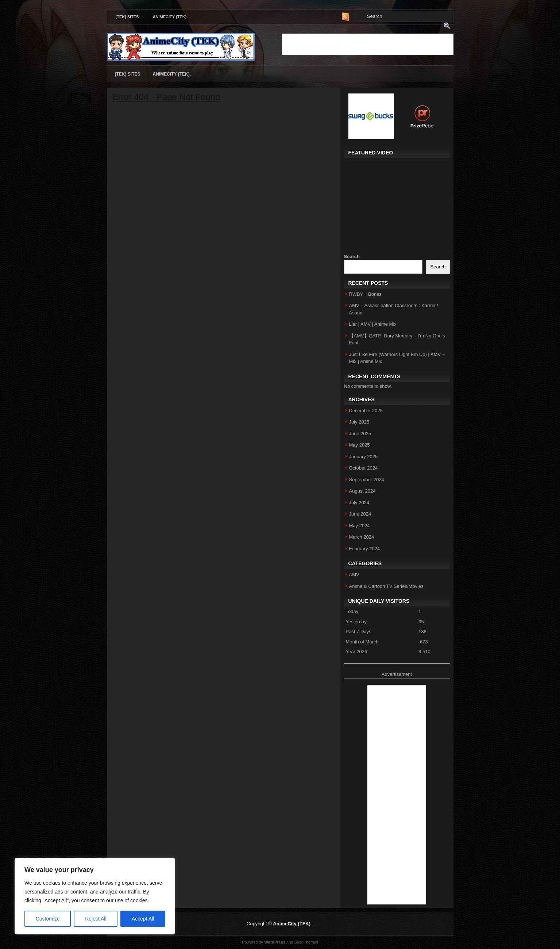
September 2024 (367, 480)
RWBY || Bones (365, 294)
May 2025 (360, 445)
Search (352, 257)
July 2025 (359, 422)
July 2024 (359, 503)
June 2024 (360, 514)
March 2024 (362, 537)
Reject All (96, 919)
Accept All (143, 919)
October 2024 (364, 468)
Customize (48, 919)
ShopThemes (306, 942)
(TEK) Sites (127, 17)
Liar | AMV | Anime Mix (373, 324)
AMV (354, 575)
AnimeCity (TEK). (170, 17)
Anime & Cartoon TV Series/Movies (386, 586)
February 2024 (365, 549)
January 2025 (364, 457)
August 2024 (362, 491)
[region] (95, 896)
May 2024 (360, 526)
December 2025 (366, 411)
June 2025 (360, 434)
